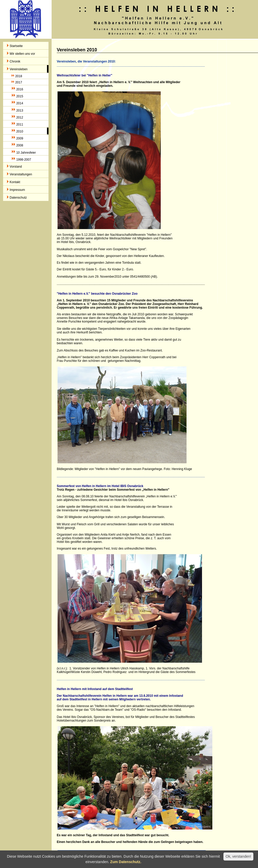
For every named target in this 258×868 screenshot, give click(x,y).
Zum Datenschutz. (126, 862)
